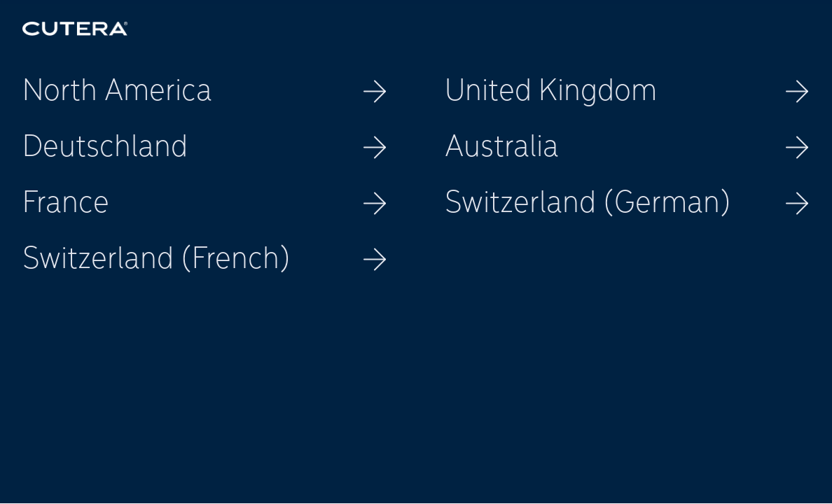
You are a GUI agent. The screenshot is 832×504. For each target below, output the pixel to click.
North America (205, 92)
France (205, 204)
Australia (627, 148)
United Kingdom (627, 92)
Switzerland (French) (205, 260)
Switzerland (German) (627, 204)
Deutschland (205, 148)
